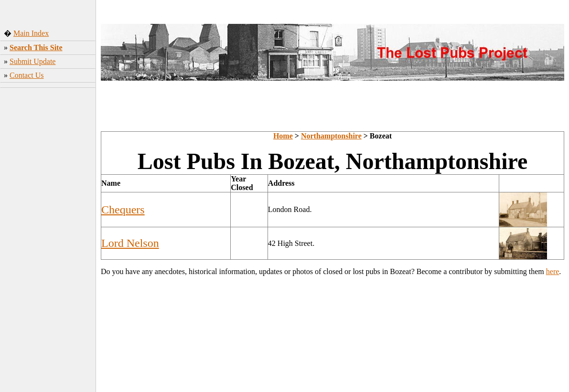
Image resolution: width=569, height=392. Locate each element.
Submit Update (32, 61)
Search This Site (36, 48)
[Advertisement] (48, 241)
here (553, 271)
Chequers (123, 210)
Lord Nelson (130, 243)
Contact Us (27, 75)
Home (283, 136)
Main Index (31, 33)
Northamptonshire (331, 136)
